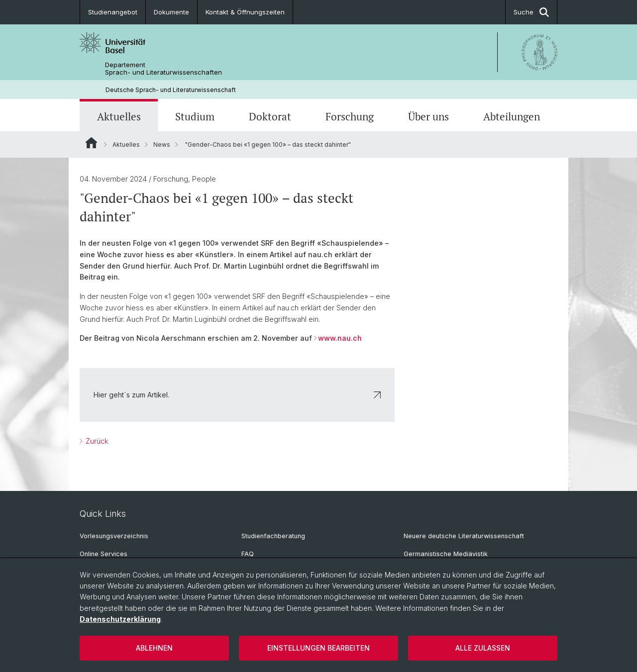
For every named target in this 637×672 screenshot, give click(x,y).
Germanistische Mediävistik (446, 554)
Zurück (96, 441)
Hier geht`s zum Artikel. (237, 395)
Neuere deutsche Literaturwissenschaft (464, 536)
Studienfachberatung (273, 536)
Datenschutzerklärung (120, 619)
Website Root (91, 143)
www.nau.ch (340, 338)
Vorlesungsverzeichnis (114, 536)
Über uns (428, 116)
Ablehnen (154, 648)
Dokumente (171, 12)
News (162, 144)
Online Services (104, 554)
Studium (195, 116)
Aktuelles (119, 116)
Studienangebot (113, 12)
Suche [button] (531, 12)
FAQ (248, 554)
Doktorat (270, 116)
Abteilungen (512, 116)
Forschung (350, 116)
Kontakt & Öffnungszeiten (245, 12)
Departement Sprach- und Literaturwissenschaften (163, 69)
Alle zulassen (483, 648)
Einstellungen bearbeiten (318, 648)
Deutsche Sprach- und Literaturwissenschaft (171, 90)
